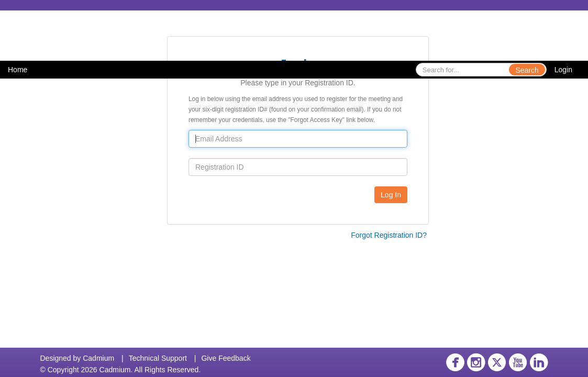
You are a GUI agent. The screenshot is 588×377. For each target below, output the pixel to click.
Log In (391, 195)
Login (563, 70)
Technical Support (158, 358)
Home (18, 70)
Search (527, 70)
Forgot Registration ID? (389, 235)
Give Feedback (226, 358)
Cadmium (98, 358)
